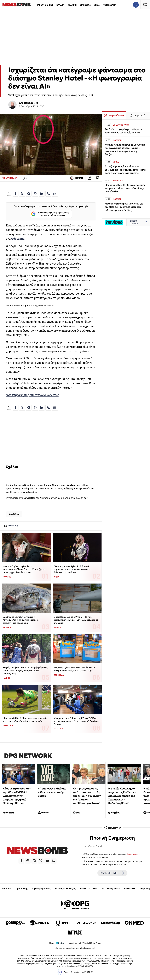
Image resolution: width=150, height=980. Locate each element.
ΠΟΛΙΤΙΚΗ (72, 5)
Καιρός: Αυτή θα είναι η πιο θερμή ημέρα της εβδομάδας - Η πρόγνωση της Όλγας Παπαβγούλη (25, 670)
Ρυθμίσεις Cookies (88, 888)
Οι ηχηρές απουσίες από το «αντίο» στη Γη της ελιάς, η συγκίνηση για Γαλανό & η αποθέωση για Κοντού (87, 796)
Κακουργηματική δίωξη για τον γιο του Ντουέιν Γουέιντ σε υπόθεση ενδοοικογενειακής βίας (124, 207)
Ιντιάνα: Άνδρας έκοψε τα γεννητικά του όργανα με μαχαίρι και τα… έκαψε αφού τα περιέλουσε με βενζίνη (125, 150)
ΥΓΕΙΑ (97, 5)
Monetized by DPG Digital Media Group (85, 943)
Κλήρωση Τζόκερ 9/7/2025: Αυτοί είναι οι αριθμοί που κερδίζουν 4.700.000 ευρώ (74, 669)
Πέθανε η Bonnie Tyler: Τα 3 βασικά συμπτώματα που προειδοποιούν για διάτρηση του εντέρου (72, 569)
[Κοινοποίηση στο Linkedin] (42, 194)
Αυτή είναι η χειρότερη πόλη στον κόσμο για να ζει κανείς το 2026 (123, 131)
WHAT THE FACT (10, 178)
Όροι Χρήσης (22, 888)
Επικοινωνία (130, 888)
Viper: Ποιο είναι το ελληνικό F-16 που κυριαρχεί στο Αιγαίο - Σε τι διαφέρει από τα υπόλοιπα (76, 620)
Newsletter (29, 498)
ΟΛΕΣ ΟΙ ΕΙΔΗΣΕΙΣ (45, 5)
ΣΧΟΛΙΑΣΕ (77, 178)
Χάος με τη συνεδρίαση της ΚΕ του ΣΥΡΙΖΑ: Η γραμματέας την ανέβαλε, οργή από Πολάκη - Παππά (76, 721)
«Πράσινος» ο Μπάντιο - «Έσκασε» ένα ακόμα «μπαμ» (52, 792)
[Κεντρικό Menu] (145, 5)
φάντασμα (18, 239)
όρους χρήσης (133, 854)
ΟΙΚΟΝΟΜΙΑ (85, 5)
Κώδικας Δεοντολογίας (65, 888)
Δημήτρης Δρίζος (28, 103)
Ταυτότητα (7, 888)
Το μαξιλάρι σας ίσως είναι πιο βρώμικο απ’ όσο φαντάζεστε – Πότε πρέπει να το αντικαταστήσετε (125, 170)
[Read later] (98, 178)
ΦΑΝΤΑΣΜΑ (14, 514)
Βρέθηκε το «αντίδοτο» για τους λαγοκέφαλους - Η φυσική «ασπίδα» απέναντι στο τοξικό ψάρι (21, 620)
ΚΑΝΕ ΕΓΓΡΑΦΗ (112, 873)
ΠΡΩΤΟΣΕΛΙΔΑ (110, 5)
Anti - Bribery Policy (110, 888)
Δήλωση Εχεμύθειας (41, 888)
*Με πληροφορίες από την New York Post (32, 395)
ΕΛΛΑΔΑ (60, 5)
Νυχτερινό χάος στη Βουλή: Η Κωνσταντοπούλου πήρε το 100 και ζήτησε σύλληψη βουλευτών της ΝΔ (24, 569)
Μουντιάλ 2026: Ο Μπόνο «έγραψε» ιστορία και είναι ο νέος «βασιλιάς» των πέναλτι (25, 720)
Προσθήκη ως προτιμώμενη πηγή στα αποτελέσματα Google (50, 214)
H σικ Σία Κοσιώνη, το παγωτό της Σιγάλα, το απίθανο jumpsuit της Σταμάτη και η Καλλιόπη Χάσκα (122, 796)
